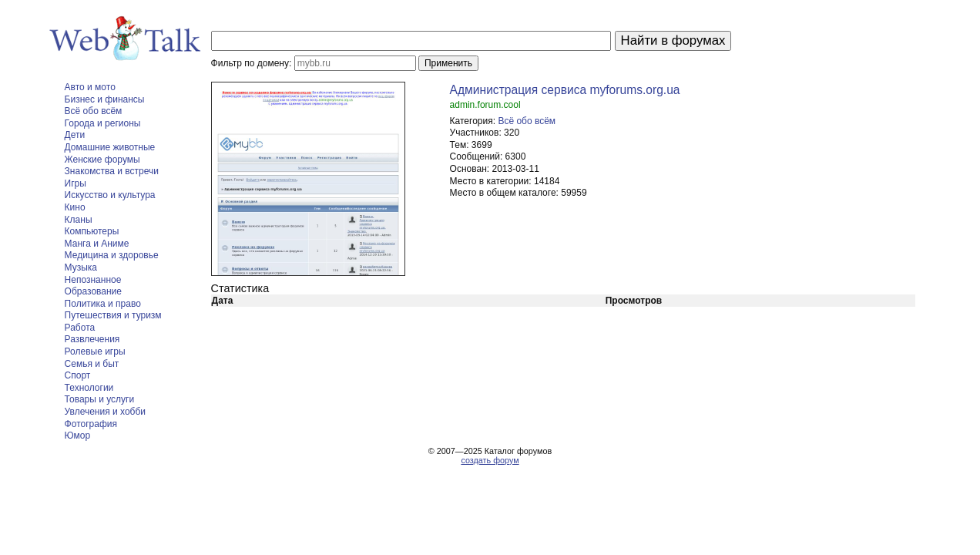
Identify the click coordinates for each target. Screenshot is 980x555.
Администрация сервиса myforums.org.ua (565, 90)
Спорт (78, 375)
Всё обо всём (94, 111)
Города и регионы (103, 123)
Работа (80, 328)
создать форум (490, 460)
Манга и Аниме (97, 244)
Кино (75, 207)
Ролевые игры (95, 351)
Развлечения (92, 339)
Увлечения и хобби (105, 412)
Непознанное (93, 280)
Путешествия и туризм (113, 315)
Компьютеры (92, 231)
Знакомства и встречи (112, 171)
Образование (93, 291)
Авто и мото (90, 87)
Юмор (78, 436)
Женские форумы (102, 160)
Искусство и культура (110, 195)
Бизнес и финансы (105, 99)
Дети (75, 135)
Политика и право (103, 304)
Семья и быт (92, 364)
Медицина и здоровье (112, 255)
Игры (76, 183)
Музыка (81, 267)
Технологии (89, 388)
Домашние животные (110, 147)
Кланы (79, 220)
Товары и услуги (100, 399)
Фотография (91, 424)
